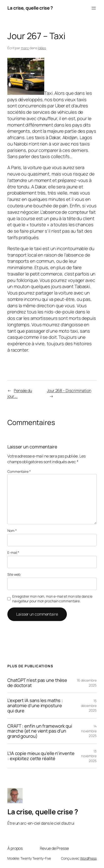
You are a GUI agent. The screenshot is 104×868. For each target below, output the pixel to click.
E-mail (13, 552)
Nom (12, 531)
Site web (14, 574)
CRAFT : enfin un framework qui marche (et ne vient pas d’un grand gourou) (40, 731)
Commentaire (19, 471)
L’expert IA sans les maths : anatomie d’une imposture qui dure (35, 705)
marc (25, 48)
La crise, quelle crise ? (30, 8)
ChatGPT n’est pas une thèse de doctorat (37, 683)
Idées (42, 48)
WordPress (88, 858)
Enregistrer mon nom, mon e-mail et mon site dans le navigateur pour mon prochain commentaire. (52, 599)
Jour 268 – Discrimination (69, 391)
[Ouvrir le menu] (94, 8)
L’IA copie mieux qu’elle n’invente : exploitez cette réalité (41, 756)
